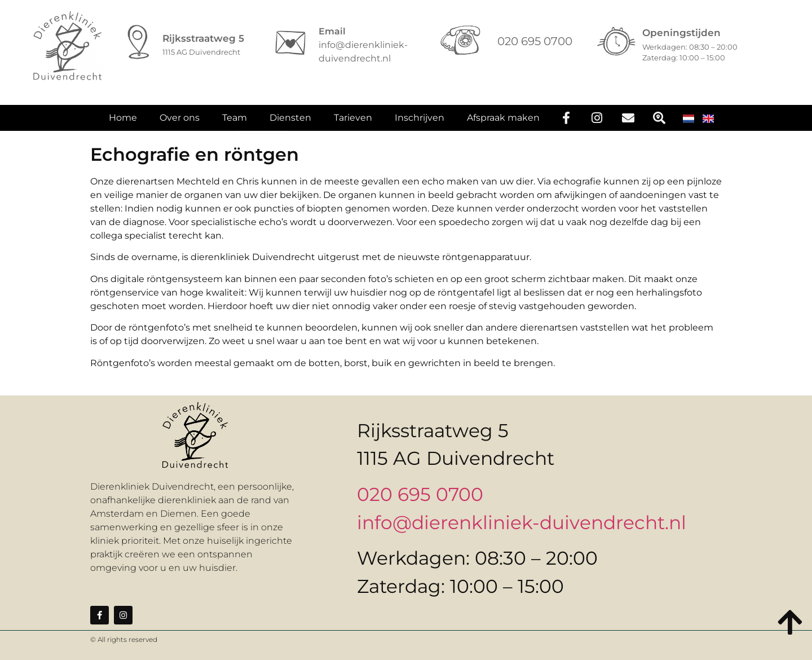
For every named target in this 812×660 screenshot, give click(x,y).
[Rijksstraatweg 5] (139, 43)
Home (123, 123)
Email (332, 31)
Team (235, 123)
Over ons (180, 123)
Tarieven (353, 123)
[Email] (290, 43)
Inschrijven (420, 123)
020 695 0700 (420, 494)
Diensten (290, 123)
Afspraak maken (503, 123)
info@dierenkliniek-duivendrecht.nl (522, 522)
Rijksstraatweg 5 (203, 38)
